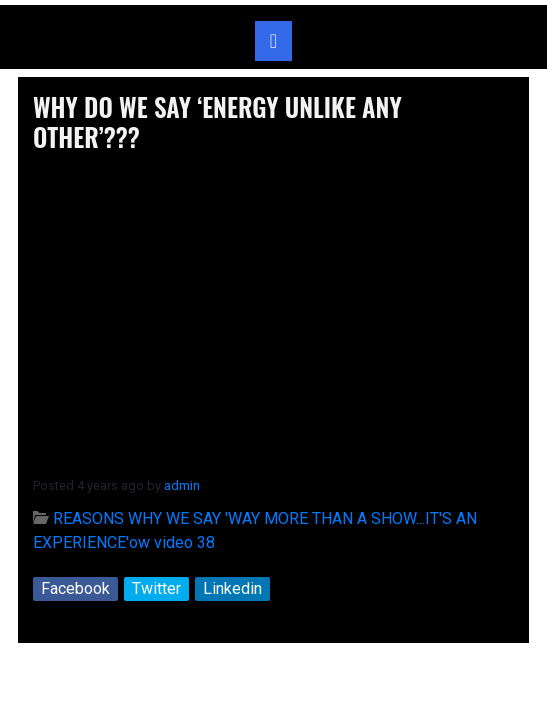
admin (182, 485)
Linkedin (232, 588)
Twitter (156, 588)
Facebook (75, 588)
